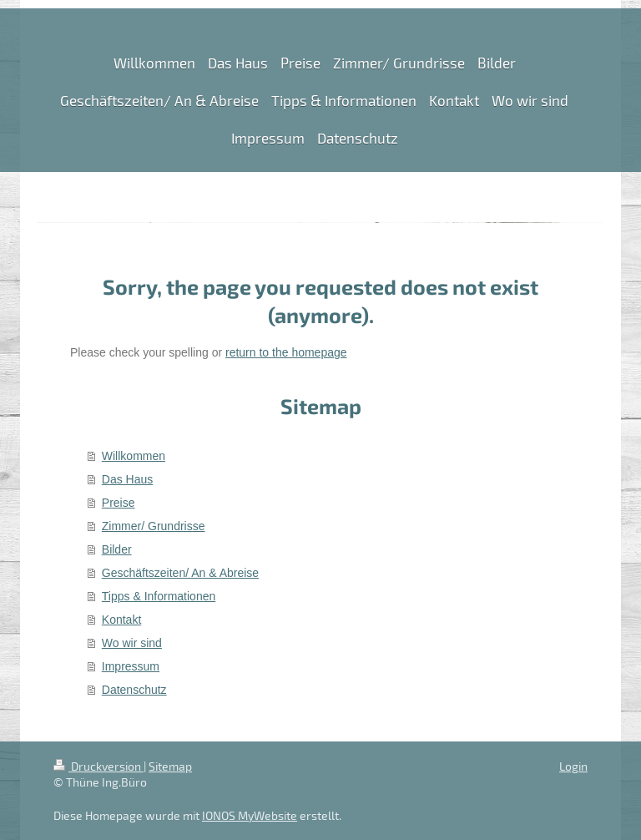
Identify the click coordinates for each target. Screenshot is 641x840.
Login (573, 766)
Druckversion (98, 766)
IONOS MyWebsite (250, 815)
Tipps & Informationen (159, 596)
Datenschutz (134, 690)
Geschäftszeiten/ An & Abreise (180, 573)
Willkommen (134, 456)
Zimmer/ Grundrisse (154, 526)
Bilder (117, 549)
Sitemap (170, 766)
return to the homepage (286, 352)
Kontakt (121, 620)
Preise (119, 503)
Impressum (131, 666)
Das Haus (127, 479)
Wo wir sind (132, 643)
